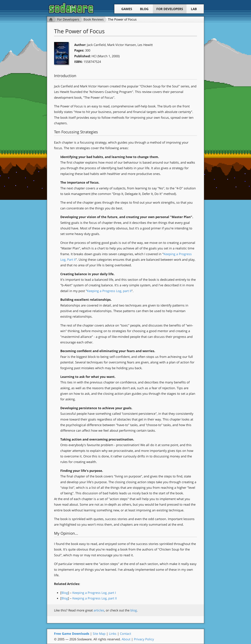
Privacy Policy (144, 639)
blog (134, 610)
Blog (144, 9)
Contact (125, 634)
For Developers (170, 9)
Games (127, 9)
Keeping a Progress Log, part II (109, 291)
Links (113, 634)
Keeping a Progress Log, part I (94, 593)
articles (99, 610)
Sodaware (71, 8)
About (126, 639)
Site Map (99, 634)
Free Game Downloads (72, 634)
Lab (194, 9)
